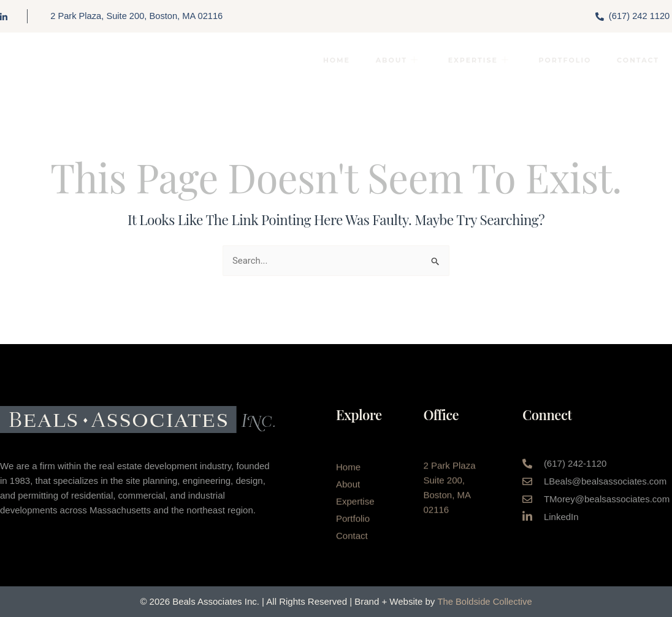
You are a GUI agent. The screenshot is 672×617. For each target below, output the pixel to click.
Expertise (475, 61)
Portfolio (563, 61)
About (392, 61)
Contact (637, 61)
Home (330, 61)
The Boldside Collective (485, 601)
